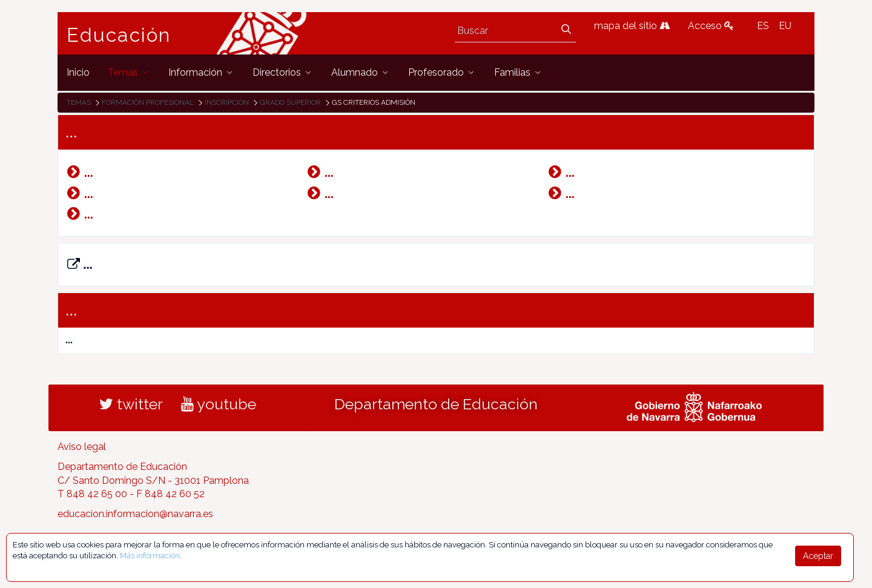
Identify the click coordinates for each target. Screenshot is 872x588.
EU (785, 26)
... (80, 264)
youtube (219, 404)
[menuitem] (78, 72)
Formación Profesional (148, 102)
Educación (119, 35)
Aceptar (818, 556)
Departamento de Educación (436, 404)
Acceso (711, 26)
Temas (79, 102)
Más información (150, 556)
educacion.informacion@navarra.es (135, 514)
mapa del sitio (632, 26)
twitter (131, 404)
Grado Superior (290, 102)
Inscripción (227, 102)
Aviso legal (82, 447)
